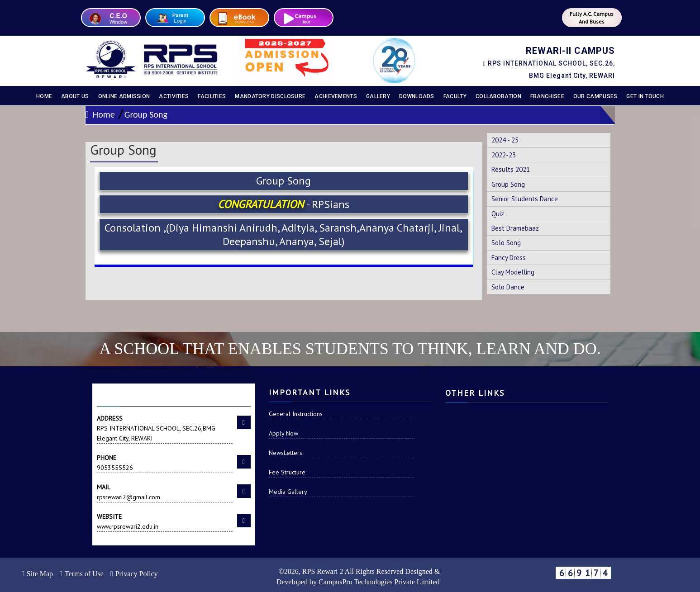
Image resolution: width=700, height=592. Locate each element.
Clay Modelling (513, 272)
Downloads (417, 96)
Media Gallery (288, 492)
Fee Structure (287, 472)
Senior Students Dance (525, 199)
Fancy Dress (509, 258)
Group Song (146, 114)
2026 (291, 571)
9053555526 (165, 462)
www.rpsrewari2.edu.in (165, 521)
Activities (174, 96)
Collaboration (498, 96)
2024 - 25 (505, 140)
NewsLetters (286, 453)
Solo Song (506, 243)
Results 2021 (511, 169)
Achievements (336, 96)
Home (44, 96)
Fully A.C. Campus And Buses (592, 18)
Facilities (212, 96)
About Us (75, 96)
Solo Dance (508, 287)
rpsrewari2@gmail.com (165, 492)
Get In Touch (645, 96)
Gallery (378, 96)
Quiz (498, 214)
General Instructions (296, 414)
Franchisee (547, 96)
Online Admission (124, 96)
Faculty (455, 96)
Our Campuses (595, 96)
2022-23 (504, 155)
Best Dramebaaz (515, 228)
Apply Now (283, 433)
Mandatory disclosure (270, 96)
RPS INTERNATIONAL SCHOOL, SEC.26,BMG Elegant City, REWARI (165, 428)
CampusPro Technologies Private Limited (379, 582)
